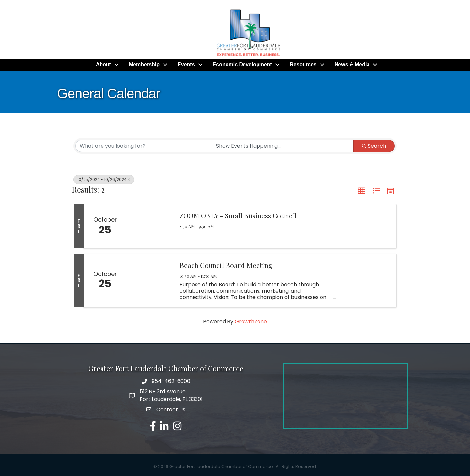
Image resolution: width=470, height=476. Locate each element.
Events (186, 64)
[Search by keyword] (144, 146)
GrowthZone (251, 321)
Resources (303, 64)
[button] (362, 191)
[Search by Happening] (283, 146)
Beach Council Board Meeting (226, 265)
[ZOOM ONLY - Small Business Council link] (149, 226)
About (103, 64)
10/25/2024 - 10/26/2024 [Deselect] (104, 179)
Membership (144, 64)
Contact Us (171, 410)
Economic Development (242, 64)
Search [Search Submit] (374, 146)
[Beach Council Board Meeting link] (149, 280)
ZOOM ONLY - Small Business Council (238, 215)
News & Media (352, 64)
